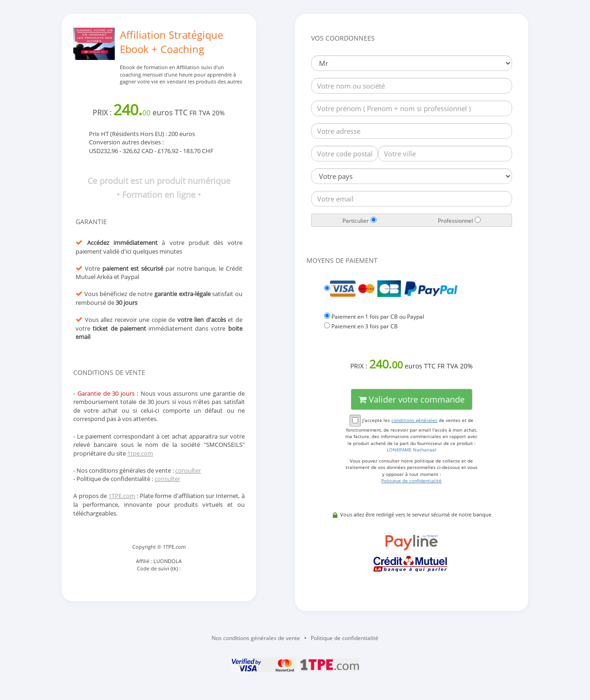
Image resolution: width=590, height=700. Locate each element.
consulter (188, 470)
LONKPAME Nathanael (412, 450)
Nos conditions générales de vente (256, 638)
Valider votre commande (412, 399)
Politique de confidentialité (345, 638)
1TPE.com (122, 496)
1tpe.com (140, 453)
